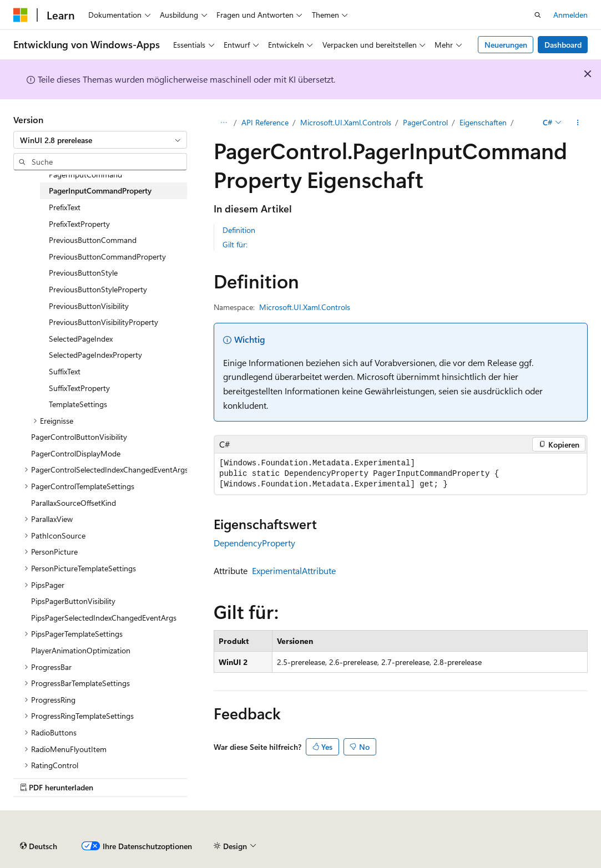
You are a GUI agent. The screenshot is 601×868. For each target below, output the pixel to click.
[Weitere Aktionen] (578, 123)
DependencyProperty (254, 543)
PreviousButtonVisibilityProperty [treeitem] (103, 322)
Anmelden (570, 15)
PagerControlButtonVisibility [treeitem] (79, 437)
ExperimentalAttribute (294, 570)
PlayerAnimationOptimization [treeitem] (81, 650)
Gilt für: (235, 244)
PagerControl (425, 122)
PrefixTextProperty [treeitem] (79, 224)
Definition (239, 230)
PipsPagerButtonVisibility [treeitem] (73, 601)
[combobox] (100, 140)
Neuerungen (506, 45)
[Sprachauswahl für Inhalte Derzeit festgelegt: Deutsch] (39, 846)
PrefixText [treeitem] (65, 207)
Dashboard (563, 45)
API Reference (265, 122)
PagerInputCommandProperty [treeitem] (100, 191)
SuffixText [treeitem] (65, 371)
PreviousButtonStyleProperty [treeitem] (98, 289)
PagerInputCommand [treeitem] (85, 174)
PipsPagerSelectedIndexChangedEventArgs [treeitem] (104, 618)
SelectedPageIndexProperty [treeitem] (95, 355)
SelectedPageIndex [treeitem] (81, 339)
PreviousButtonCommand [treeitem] (93, 240)
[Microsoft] (21, 15)
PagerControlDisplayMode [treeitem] (76, 453)
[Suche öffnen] (538, 15)
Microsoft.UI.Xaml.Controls (346, 122)
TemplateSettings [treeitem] (78, 404)
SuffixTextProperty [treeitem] (79, 388)
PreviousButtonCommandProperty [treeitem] (107, 257)
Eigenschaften (483, 122)
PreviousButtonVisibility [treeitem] (89, 306)
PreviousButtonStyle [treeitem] (83, 273)
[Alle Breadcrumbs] (223, 123)
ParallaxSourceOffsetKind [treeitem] (74, 503)
